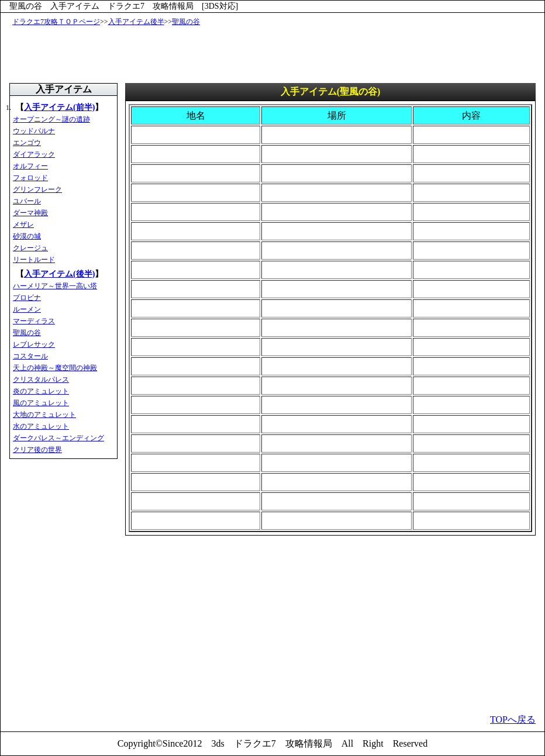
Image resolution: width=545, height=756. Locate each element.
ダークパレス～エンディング (58, 438)
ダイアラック (34, 154)
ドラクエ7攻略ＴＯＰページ (56, 22)
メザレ (23, 225)
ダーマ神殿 (30, 213)
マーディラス (34, 321)
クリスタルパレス (41, 379)
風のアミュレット (41, 403)
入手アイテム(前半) (59, 107)
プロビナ (27, 298)
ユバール (27, 201)
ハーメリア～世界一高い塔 (55, 286)
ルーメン (27, 309)
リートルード (34, 260)
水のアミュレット (41, 426)
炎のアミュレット (41, 391)
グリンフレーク (37, 189)
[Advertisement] (275, 54)
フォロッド (30, 178)
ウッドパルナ (34, 131)
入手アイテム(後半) (59, 274)
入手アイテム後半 (136, 22)
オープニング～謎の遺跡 (51, 119)
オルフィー (30, 166)
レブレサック (34, 344)
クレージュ (30, 248)
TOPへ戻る (513, 719)
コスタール (30, 356)
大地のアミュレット (44, 415)
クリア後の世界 (37, 450)
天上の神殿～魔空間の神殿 (55, 368)
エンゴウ (27, 143)
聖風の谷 (186, 22)
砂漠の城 (27, 236)
